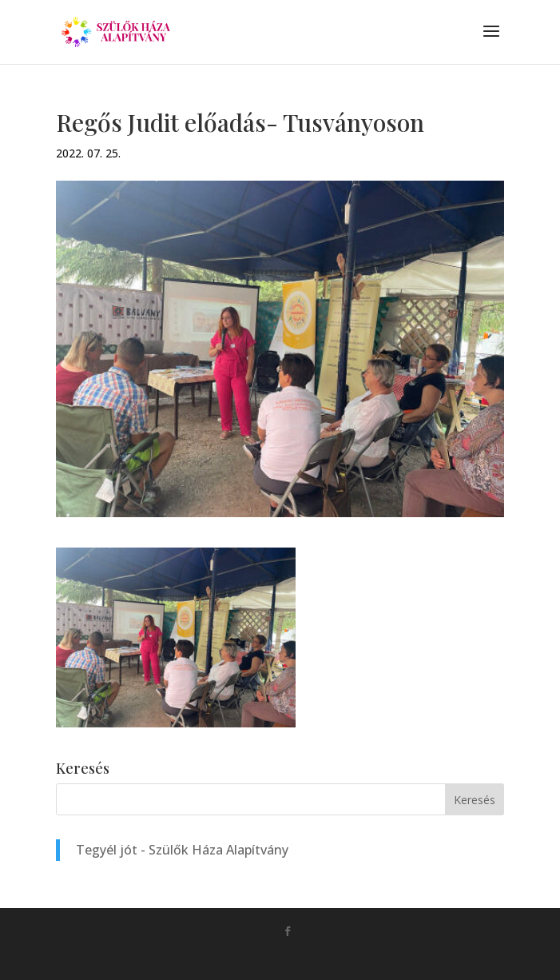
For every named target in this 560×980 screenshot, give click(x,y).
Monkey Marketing (302, 957)
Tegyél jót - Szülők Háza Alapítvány (182, 850)
